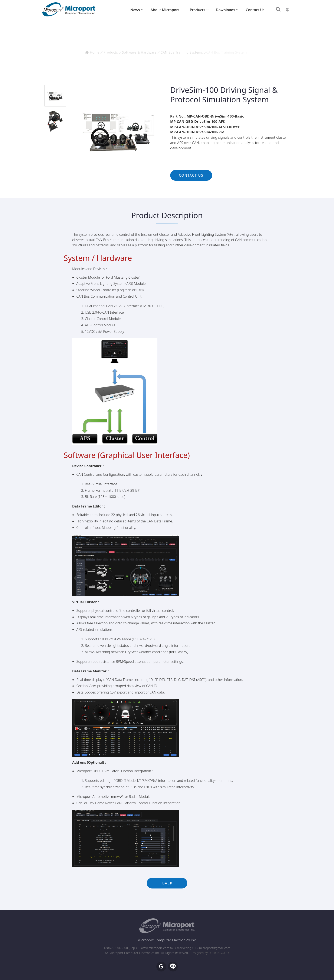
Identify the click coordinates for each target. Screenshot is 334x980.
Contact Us (255, 10)
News (135, 10)
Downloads (225, 10)
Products (197, 10)
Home (92, 52)
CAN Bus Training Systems (182, 52)
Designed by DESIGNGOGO (210, 953)
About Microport (165, 10)
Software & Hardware (139, 52)
